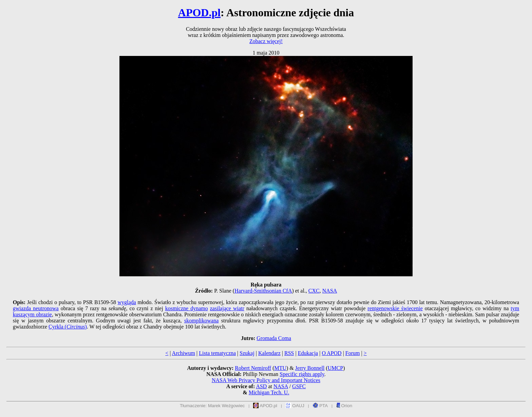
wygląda (127, 302)
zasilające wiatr (227, 308)
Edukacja (308, 353)
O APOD (331, 353)
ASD (261, 386)
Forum (353, 353)
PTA (320, 406)
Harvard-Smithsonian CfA (263, 291)
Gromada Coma (274, 338)
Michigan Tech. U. (269, 392)
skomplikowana (201, 321)
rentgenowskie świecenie (395, 308)
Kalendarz (269, 353)
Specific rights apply (302, 374)
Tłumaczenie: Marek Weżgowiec (212, 406)
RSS (289, 353)
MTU (280, 368)
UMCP (335, 368)
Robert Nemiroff (253, 368)
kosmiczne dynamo (187, 308)
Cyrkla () (68, 327)
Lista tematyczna (217, 353)
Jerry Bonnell (310, 368)
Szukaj (247, 353)
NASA (330, 291)
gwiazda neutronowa (36, 308)
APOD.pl (199, 13)
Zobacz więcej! (266, 41)
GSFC (299, 386)
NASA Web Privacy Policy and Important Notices (266, 380)
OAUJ (295, 406)
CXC (314, 291)
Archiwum (184, 353)
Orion (344, 406)
